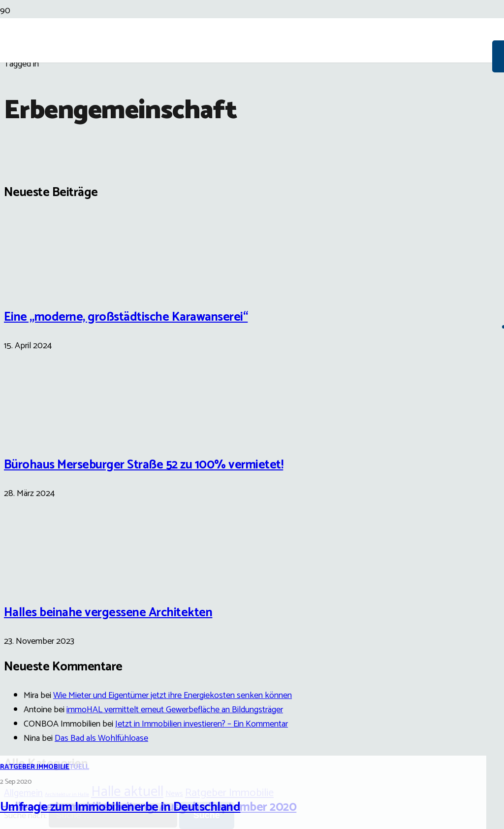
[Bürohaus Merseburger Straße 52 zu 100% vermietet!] (41, 433)
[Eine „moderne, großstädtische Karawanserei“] (41, 285)
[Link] (246, 114)
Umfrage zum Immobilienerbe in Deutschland (120, 807)
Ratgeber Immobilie (35, 767)
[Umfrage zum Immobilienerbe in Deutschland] (252, 502)
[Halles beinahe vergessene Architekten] (41, 581)
